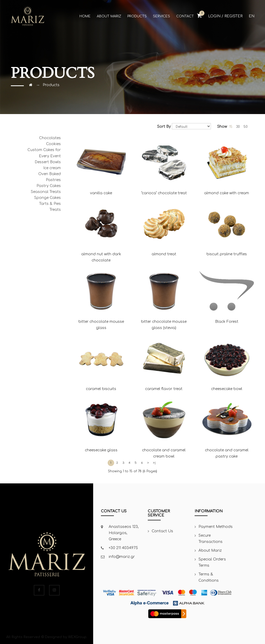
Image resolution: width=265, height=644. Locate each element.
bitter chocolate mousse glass (101, 297)
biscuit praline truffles (227, 226)
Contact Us (162, 531)
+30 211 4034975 (123, 548)
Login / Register (225, 16)
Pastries (53, 180)
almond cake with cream (227, 165)
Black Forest (227, 294)
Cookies (53, 144)
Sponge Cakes (47, 198)
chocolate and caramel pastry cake (227, 425)
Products (51, 85)
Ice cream (52, 168)
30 (238, 127)
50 (246, 127)
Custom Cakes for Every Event (44, 153)
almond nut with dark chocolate (101, 229)
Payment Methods (216, 527)
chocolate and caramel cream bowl (164, 425)
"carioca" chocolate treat (164, 165)
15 (231, 127)
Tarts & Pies (50, 204)
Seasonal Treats (46, 192)
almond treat (164, 226)
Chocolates (50, 138)
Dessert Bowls (48, 162)
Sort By (164, 127)
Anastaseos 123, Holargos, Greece (124, 533)
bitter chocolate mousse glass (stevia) (164, 297)
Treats (55, 210)
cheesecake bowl (227, 361)
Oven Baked (50, 174)
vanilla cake (101, 165)
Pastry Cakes (49, 186)
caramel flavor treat (164, 361)
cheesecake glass (101, 422)
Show (222, 127)
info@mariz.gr (122, 557)
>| (154, 463)
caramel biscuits (101, 361)
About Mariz (210, 551)
